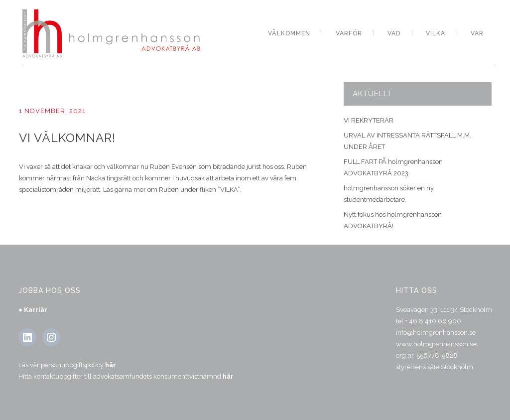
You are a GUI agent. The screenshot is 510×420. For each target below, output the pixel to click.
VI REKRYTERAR (369, 120)
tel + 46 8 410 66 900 (429, 321)
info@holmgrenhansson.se (436, 333)
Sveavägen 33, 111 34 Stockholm (444, 310)
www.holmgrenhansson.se (436, 344)
